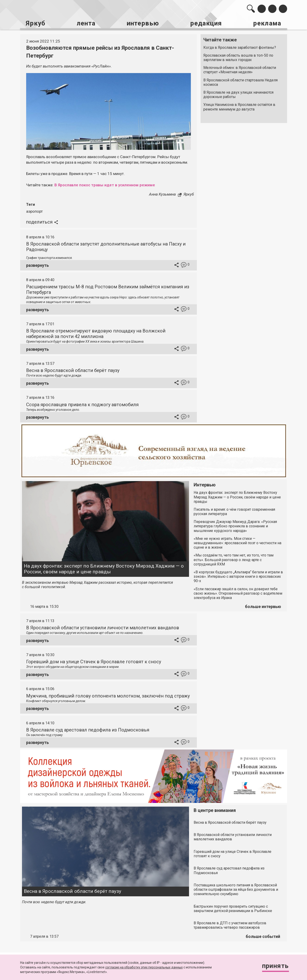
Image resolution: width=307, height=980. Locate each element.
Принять (275, 966)
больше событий (263, 936)
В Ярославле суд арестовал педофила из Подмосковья (88, 729)
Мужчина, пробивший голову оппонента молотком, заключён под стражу (108, 695)
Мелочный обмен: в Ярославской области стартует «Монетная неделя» (240, 70)
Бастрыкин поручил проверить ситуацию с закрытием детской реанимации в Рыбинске (233, 908)
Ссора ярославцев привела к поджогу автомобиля (82, 404)
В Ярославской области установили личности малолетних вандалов (103, 627)
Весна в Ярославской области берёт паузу (73, 370)
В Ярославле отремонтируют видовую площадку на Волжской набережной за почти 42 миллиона (96, 333)
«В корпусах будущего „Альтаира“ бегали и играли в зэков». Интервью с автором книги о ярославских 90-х (238, 576)
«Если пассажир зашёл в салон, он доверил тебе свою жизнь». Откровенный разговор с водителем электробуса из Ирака (238, 593)
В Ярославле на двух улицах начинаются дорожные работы (238, 94)
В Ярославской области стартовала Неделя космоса (240, 82)
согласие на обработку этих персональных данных (144, 967)
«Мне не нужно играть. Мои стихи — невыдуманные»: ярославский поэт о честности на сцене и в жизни (237, 542)
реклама (267, 23)
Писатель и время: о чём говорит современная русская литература (234, 511)
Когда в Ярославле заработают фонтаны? (240, 47)
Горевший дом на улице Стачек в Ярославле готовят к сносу (94, 661)
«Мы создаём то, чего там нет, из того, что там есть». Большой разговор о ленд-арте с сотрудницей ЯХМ (234, 559)
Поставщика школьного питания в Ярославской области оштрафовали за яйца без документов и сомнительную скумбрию (236, 889)
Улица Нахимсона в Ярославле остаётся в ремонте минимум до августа (239, 107)
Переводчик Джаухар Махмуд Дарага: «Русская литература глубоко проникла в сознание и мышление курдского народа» (235, 526)
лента (86, 23)
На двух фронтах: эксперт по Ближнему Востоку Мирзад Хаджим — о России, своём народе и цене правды (104, 568)
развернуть (37, 265)
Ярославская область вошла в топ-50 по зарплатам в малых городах (238, 57)
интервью (142, 23)
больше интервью (263, 606)
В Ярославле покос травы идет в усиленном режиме (105, 185)
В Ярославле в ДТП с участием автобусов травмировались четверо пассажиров (230, 925)
